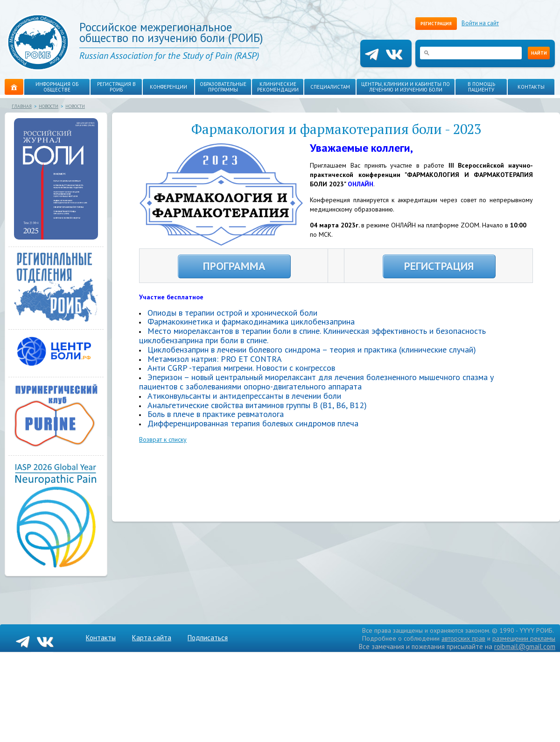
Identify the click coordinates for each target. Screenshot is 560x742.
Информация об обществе (57, 87)
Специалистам (330, 87)
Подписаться (208, 638)
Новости (49, 106)
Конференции (168, 87)
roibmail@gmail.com (525, 647)
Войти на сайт (480, 23)
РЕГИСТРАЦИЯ (439, 266)
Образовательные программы (223, 87)
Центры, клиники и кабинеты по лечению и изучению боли (406, 87)
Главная (22, 106)
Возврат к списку (163, 439)
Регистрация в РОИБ (116, 87)
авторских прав (463, 638)
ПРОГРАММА (234, 266)
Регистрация (436, 24)
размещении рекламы (524, 638)
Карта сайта (152, 638)
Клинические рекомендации (278, 87)
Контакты (531, 87)
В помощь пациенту (481, 87)
